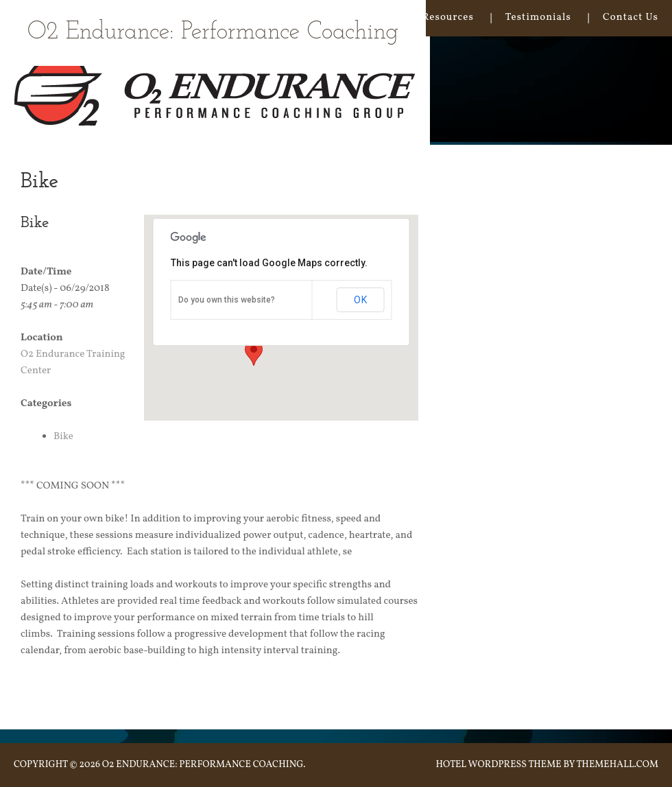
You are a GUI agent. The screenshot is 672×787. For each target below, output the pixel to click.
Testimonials (538, 17)
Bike (63, 437)
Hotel (451, 765)
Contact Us (631, 17)
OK (361, 300)
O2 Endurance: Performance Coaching (213, 33)
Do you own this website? (227, 300)
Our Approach (275, 17)
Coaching (367, 17)
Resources (447, 17)
